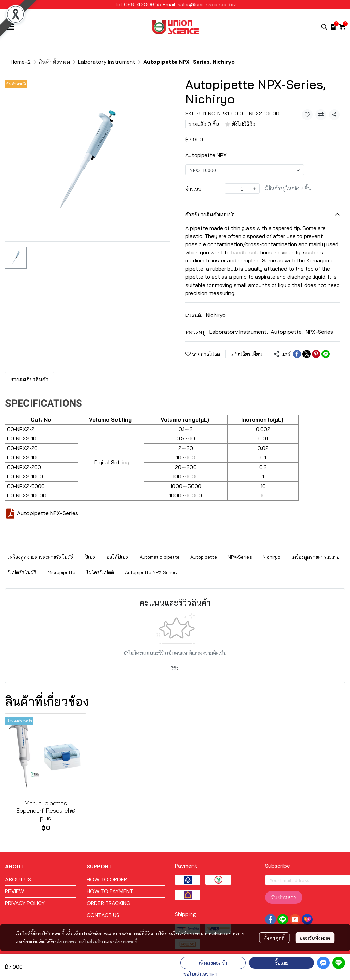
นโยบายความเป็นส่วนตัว (79, 941)
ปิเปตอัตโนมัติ (22, 572)
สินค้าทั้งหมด (54, 62)
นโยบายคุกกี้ (125, 941)
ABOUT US (18, 879)
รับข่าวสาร (284, 897)
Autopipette (287, 332)
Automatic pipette (160, 557)
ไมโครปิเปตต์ (100, 572)
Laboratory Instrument (107, 62)
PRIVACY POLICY (25, 903)
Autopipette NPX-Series (48, 513)
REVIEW (15, 891)
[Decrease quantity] (230, 189)
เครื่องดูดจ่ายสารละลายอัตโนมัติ (41, 557)
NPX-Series (319, 332)
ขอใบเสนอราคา (200, 974)
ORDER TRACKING (108, 903)
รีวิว (175, 668)
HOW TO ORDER (107, 879)
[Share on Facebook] (297, 354)
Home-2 (21, 62)
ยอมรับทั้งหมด (315, 938)
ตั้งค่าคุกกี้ (274, 938)
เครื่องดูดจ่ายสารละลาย (315, 557)
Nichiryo (216, 315)
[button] (324, 27)
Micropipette (61, 572)
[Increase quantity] (255, 189)
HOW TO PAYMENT (110, 891)
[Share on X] (307, 354)
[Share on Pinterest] (316, 354)
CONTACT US (103, 915)
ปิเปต (90, 557)
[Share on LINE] (326, 354)
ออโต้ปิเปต (118, 557)
